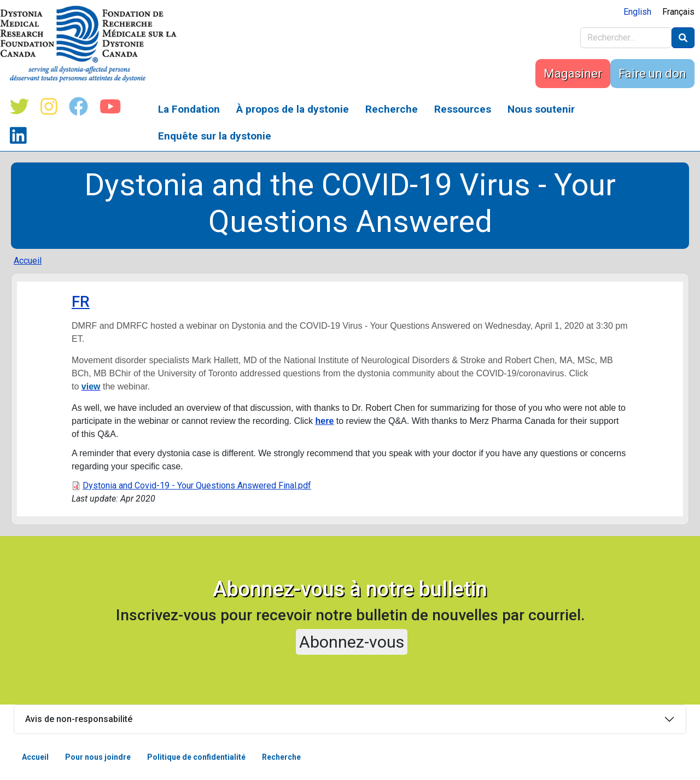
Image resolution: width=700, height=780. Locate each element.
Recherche (392, 109)
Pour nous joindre (98, 757)
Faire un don (652, 74)
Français (678, 12)
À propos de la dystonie (293, 109)
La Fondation (189, 109)
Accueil (28, 261)
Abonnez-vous (352, 642)
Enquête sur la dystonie (215, 136)
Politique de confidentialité (196, 757)
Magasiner (573, 74)
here (325, 421)
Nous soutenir (541, 109)
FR (81, 302)
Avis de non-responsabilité (79, 719)
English (637, 12)
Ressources (463, 109)
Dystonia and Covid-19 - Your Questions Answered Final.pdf (197, 485)
